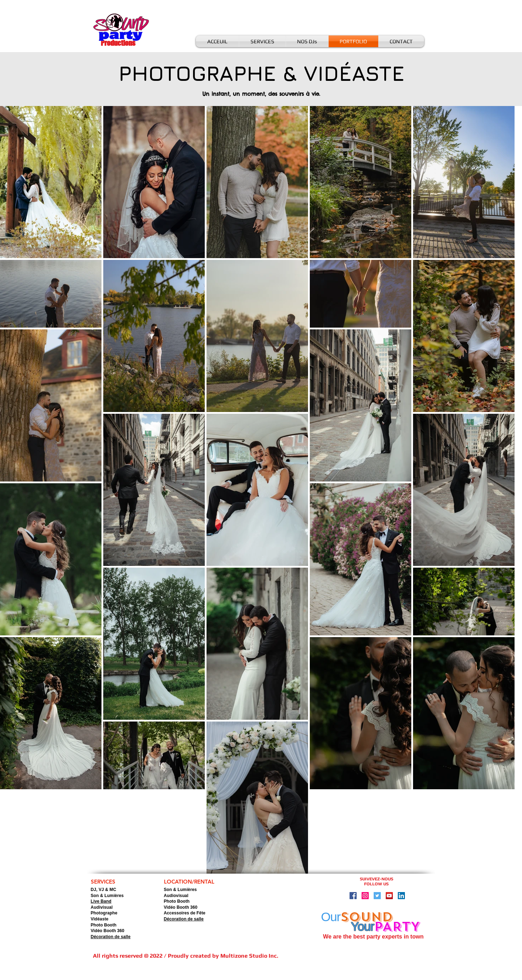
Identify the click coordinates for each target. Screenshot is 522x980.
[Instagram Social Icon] (365, 896)
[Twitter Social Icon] (377, 896)
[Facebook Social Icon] (353, 896)
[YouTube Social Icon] (389, 896)
